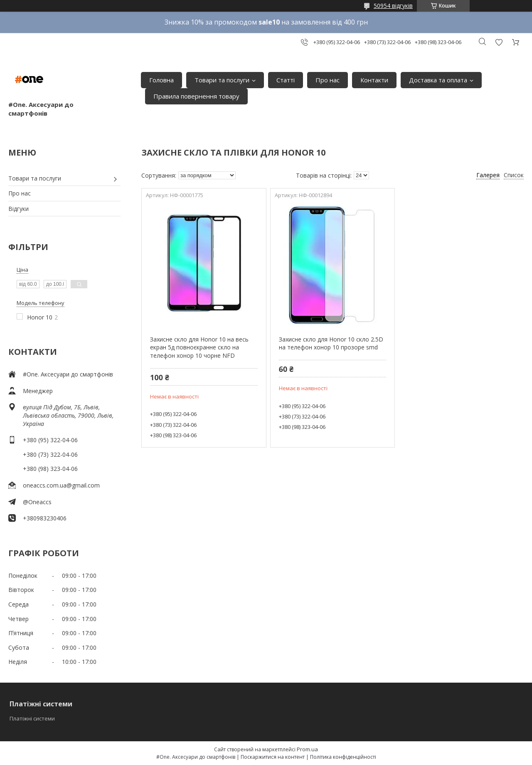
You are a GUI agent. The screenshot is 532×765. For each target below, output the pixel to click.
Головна (161, 80)
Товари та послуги (222, 80)
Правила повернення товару (196, 96)
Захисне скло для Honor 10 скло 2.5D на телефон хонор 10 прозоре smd (331, 343)
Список (514, 175)
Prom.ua (307, 749)
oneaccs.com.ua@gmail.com (61, 485)
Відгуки (18, 209)
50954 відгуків (393, 6)
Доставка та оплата (438, 80)
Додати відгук (499, 42)
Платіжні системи (32, 718)
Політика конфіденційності (343, 757)
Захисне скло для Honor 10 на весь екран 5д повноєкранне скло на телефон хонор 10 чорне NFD (199, 347)
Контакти (374, 80)
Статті (286, 80)
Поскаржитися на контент (273, 757)
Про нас (328, 80)
